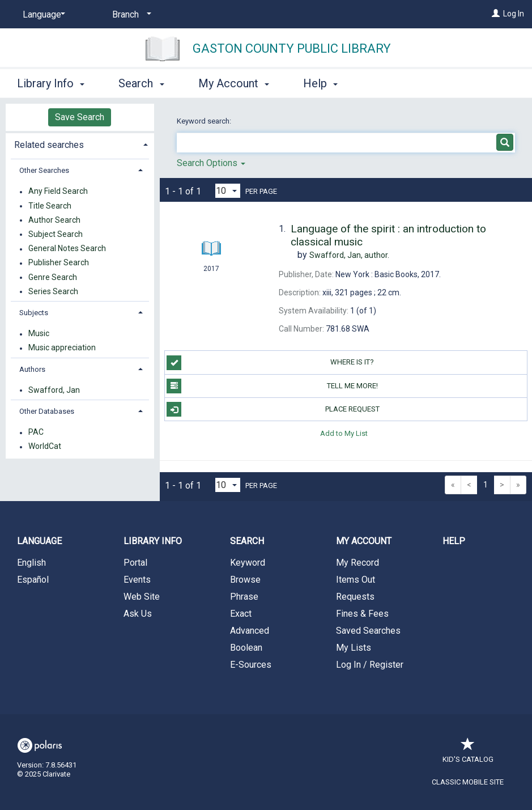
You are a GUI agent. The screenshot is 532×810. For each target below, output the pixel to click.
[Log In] (496, 14)
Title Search (50, 206)
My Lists (354, 648)
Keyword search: (205, 121)
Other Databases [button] (47, 411)
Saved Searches (368, 631)
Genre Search (53, 277)
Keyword (248, 563)
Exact (241, 614)
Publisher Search (59, 263)
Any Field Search (58, 192)
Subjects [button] (34, 313)
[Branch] (130, 15)
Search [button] (141, 83)
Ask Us (138, 614)
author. (349, 255)
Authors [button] (32, 369)
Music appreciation (62, 348)
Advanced (250, 631)
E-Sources (251, 665)
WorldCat (45, 447)
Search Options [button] (211, 163)
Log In (514, 14)
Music (39, 334)
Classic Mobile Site (468, 782)
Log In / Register (370, 665)
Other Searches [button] (44, 170)
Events (137, 580)
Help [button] (320, 83)
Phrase (244, 597)
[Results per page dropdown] (228, 191)
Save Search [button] (80, 117)
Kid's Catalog (468, 754)
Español (33, 580)
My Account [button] (234, 83)
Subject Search (56, 234)
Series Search (53, 291)
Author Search (54, 220)
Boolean (246, 648)
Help (454, 541)
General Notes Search (67, 249)
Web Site (142, 597)
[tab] (80, 144)
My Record (357, 563)
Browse (245, 580)
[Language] (42, 15)
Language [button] (39, 541)
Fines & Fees (362, 614)
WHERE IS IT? (270, 363)
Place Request (273, 409)
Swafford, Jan (54, 390)
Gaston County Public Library (292, 48)
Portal (135, 563)
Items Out (356, 580)
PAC (36, 432)
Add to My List (344, 433)
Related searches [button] (49, 145)
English (31, 563)
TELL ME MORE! (272, 386)
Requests (355, 597)
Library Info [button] (51, 83)
